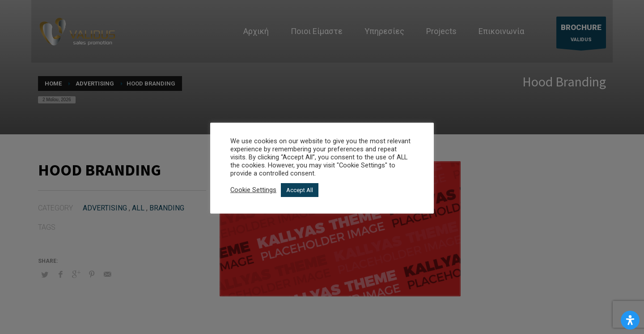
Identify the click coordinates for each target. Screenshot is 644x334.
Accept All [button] (300, 190)
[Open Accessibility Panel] (630, 320)
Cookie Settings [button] (253, 190)
